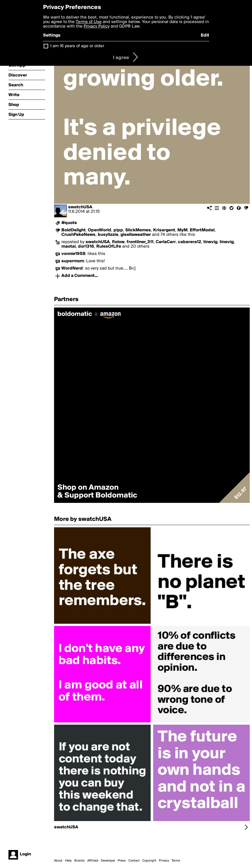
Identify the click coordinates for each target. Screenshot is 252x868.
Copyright (149, 861)
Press (122, 861)
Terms (176, 861)
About (58, 861)
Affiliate (93, 861)
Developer (108, 861)
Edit (205, 35)
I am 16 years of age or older (77, 46)
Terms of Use (89, 22)
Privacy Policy (97, 26)
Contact (134, 861)
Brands (80, 861)
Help (68, 861)
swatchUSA (80, 207)
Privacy (164, 861)
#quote (69, 223)
